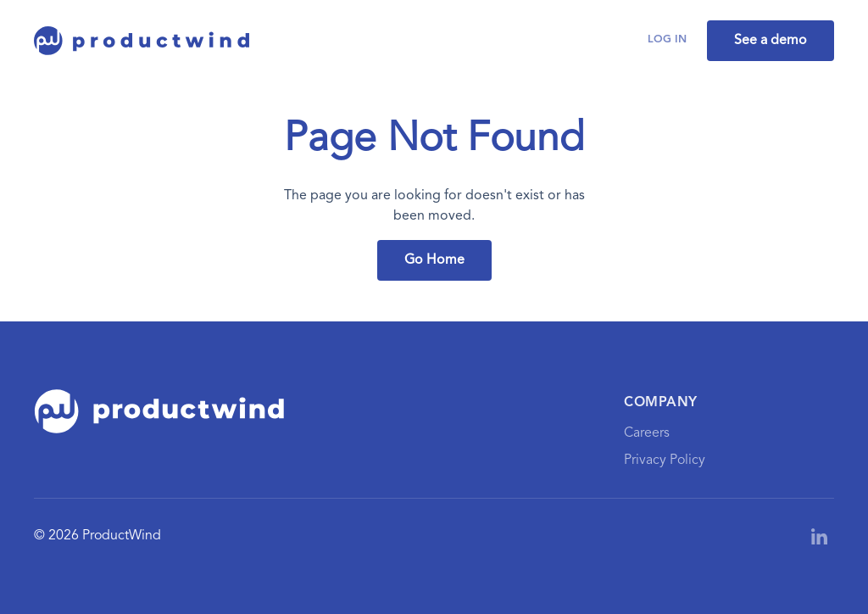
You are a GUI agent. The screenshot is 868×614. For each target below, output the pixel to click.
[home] (142, 41)
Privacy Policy (665, 460)
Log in (667, 39)
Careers (647, 433)
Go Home (434, 260)
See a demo (771, 41)
